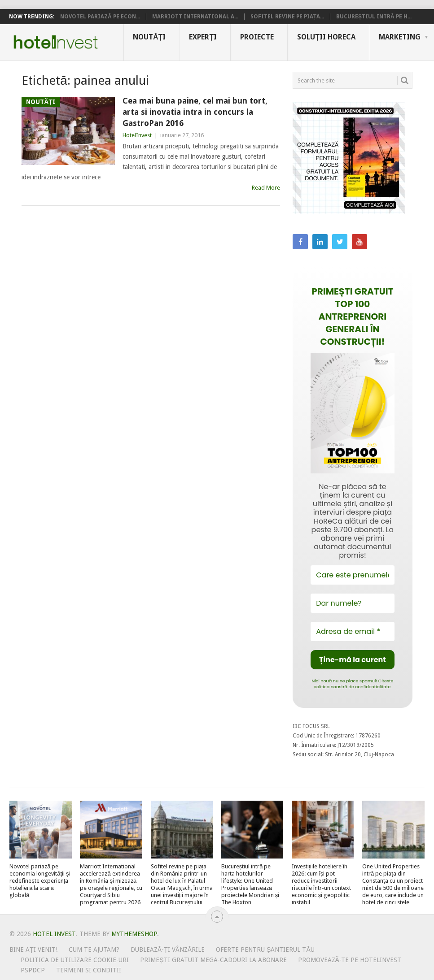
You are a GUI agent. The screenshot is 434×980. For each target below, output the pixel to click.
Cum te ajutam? (94, 950)
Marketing (400, 37)
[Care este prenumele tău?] (352, 575)
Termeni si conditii (89, 970)
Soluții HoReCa (326, 37)
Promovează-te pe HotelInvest (350, 960)
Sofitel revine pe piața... (287, 17)
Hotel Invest (56, 42)
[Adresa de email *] (352, 631)
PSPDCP (33, 970)
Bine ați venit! (33, 950)
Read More (266, 188)
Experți (203, 37)
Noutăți (149, 37)
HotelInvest (137, 135)
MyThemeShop (134, 934)
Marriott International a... (195, 17)
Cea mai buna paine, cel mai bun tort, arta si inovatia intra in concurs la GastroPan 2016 (195, 112)
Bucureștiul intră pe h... (374, 17)
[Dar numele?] (352, 603)
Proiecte (257, 37)
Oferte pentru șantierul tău (265, 950)
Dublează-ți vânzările (168, 950)
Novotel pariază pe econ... (100, 17)
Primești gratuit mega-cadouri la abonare (213, 960)
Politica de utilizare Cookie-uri (75, 960)
